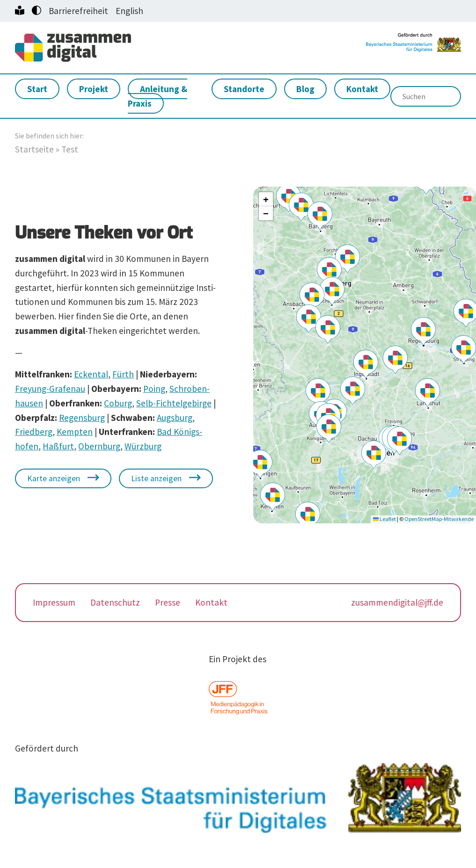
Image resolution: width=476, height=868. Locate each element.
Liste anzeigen (156, 479)
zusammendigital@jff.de (397, 603)
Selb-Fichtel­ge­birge (174, 404)
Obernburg (99, 447)
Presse (168, 603)
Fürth (123, 375)
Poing (154, 390)
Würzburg (143, 447)
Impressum (54, 603)
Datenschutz (115, 603)
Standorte (244, 90)
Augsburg (175, 419)
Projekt (94, 90)
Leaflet (384, 520)
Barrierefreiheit (78, 11)
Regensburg (82, 419)
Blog (305, 90)
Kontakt (362, 90)
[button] (366, 365)
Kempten (75, 433)
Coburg (118, 404)
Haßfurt (58, 447)
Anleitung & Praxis (157, 97)
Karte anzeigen (54, 479)
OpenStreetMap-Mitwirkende (439, 520)
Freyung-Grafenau (50, 390)
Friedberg (34, 433)
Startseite (34, 150)
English (129, 11)
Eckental (91, 375)
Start (37, 90)
